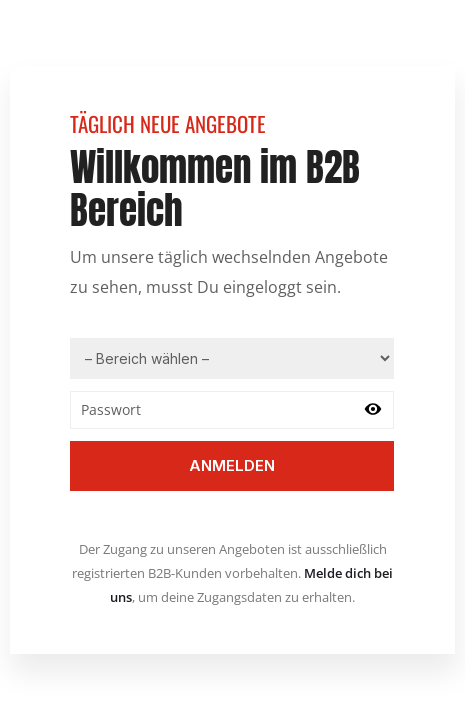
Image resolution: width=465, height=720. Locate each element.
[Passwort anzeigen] (373, 410)
